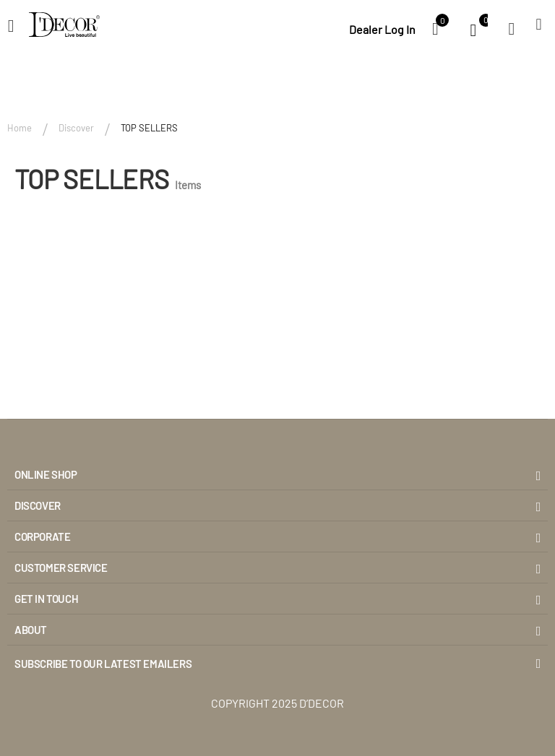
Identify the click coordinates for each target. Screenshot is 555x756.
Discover (76, 128)
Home (20, 128)
